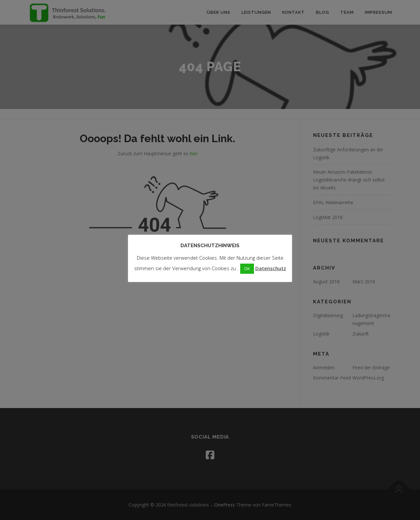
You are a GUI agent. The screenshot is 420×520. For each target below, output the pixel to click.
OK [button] (247, 269)
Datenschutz (271, 268)
